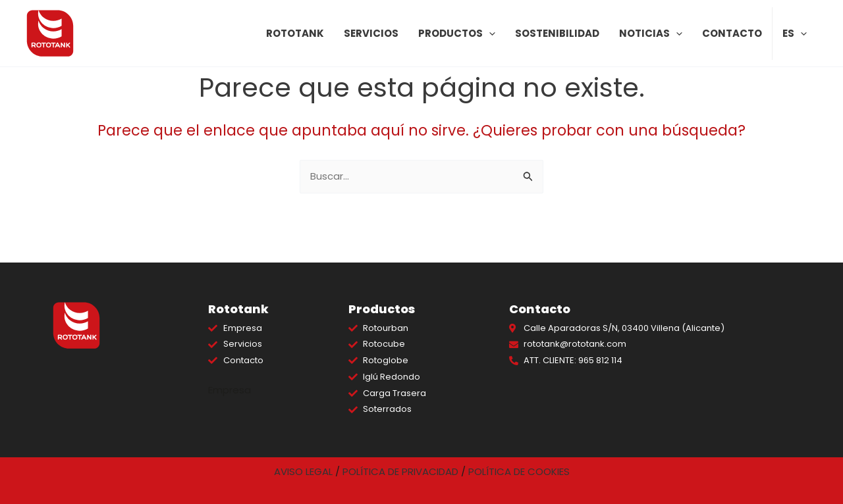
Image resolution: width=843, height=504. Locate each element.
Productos (457, 34)
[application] (489, 34)
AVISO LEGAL (303, 471)
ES (795, 34)
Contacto (732, 33)
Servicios (371, 33)
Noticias (651, 34)
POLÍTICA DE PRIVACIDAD (400, 471)
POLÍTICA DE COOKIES (519, 471)
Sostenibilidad (557, 33)
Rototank (295, 33)
